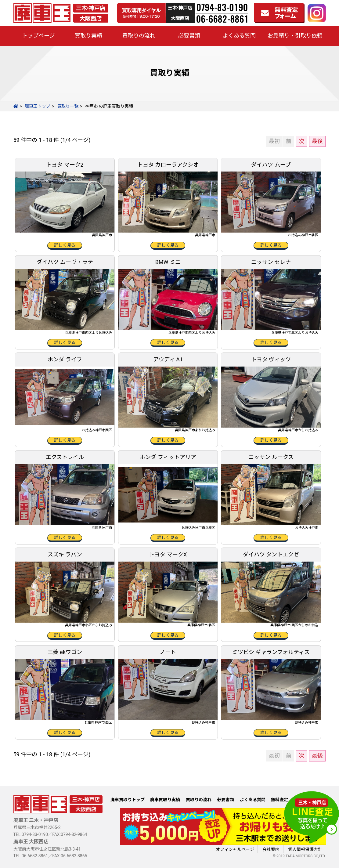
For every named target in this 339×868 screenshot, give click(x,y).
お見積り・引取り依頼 (295, 36)
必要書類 (189, 36)
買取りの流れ (139, 36)
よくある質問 (239, 36)
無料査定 (279, 800)
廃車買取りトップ (128, 800)
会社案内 (271, 849)
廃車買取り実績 (165, 800)
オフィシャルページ (235, 849)
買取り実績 (88, 36)
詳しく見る (65, 245)
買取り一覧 (68, 106)
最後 (317, 141)
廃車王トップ (38, 106)
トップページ (38, 36)
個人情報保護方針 (305, 849)
